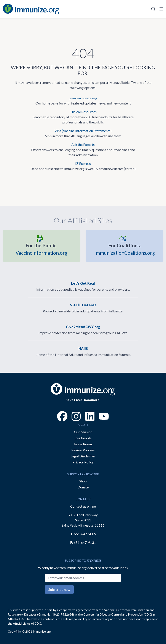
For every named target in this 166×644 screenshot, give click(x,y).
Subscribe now (59, 589)
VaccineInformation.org (41, 249)
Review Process (83, 450)
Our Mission (83, 432)
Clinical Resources (83, 112)
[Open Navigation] (161, 9)
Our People (83, 438)
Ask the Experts (83, 144)
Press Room (83, 444)
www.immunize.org (83, 98)
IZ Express (83, 163)
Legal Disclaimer (83, 456)
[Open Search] (153, 9)
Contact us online (83, 506)
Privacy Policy (83, 462)
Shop (83, 481)
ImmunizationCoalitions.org (125, 249)
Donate (83, 487)
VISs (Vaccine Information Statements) (83, 131)
